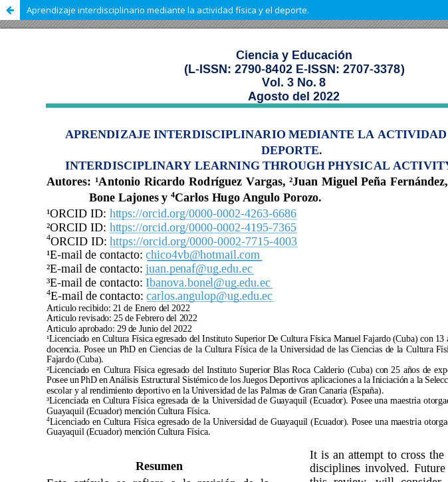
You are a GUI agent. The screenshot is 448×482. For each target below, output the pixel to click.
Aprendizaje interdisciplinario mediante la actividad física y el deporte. (168, 10)
